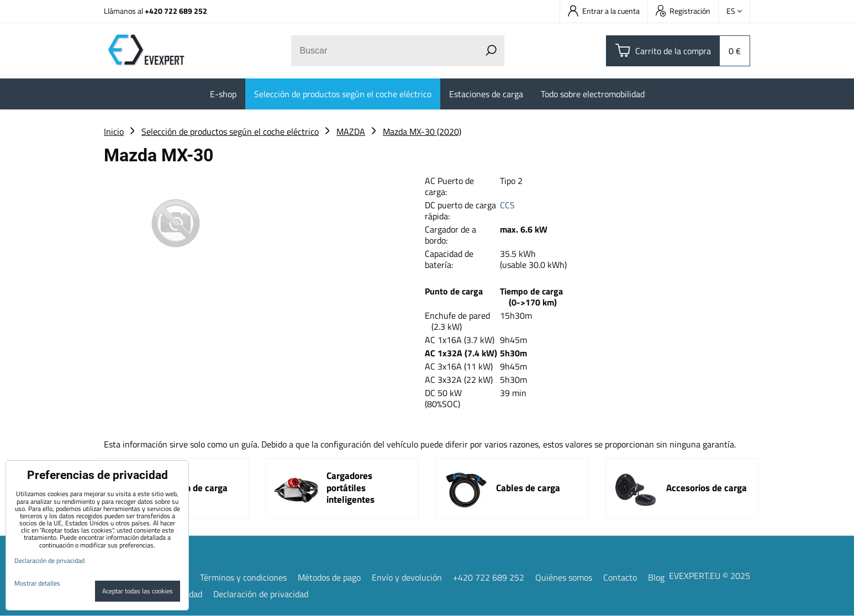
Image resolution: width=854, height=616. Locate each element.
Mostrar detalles (37, 583)
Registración (683, 11)
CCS (507, 205)
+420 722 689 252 (176, 11)
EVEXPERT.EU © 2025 (710, 576)
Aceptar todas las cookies (138, 591)
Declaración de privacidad (261, 594)
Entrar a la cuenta (604, 11)
